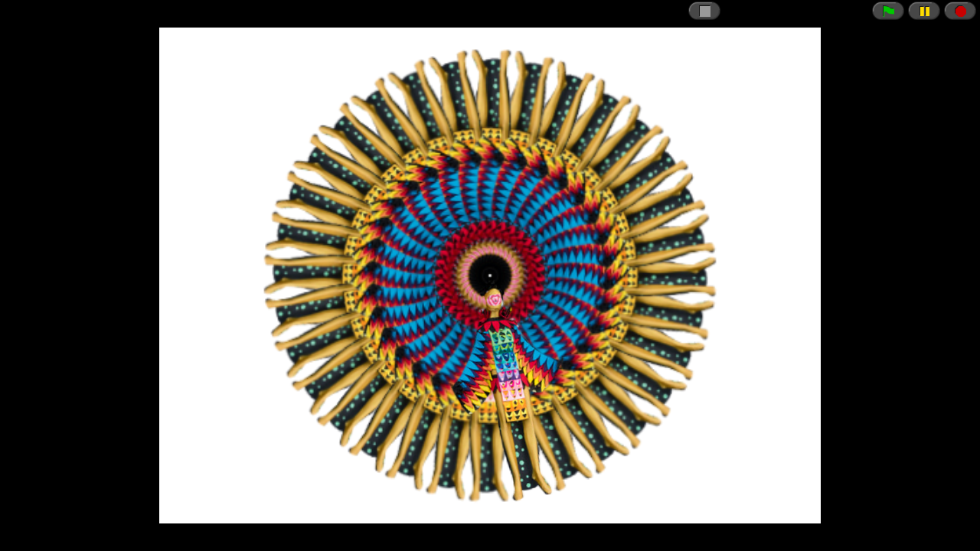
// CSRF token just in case (490, 275)
